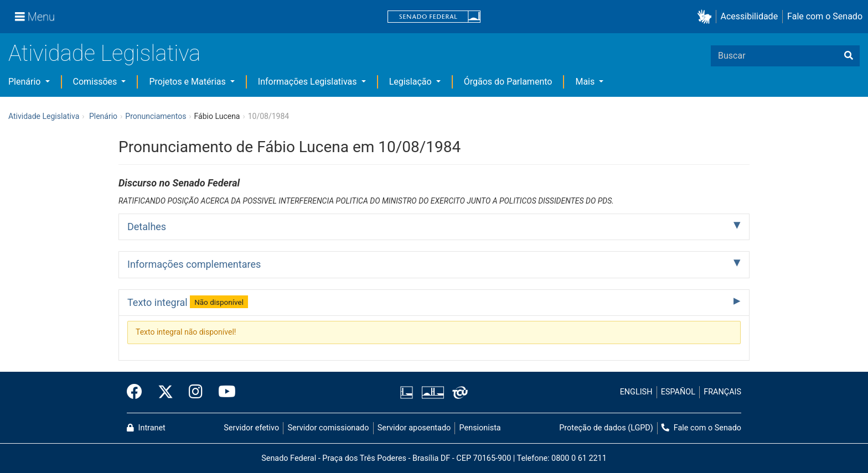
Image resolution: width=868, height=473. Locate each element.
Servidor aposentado (414, 428)
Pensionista (480, 428)
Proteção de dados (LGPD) (606, 428)
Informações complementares (194, 264)
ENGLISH (636, 392)
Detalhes (147, 227)
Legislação (412, 82)
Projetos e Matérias (188, 82)
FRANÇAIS (722, 392)
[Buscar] (849, 56)
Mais (586, 82)
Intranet (146, 428)
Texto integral (188, 302)
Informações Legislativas (309, 82)
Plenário (25, 82)
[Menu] (35, 17)
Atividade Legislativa (104, 53)
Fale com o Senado (825, 16)
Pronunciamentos (156, 116)
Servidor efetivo (251, 428)
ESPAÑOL (678, 392)
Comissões (96, 82)
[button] (707, 17)
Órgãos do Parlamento (508, 82)
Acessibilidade (750, 16)
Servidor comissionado (329, 428)
